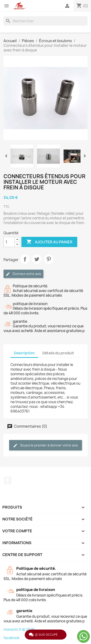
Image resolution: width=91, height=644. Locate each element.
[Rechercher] (45, 21)
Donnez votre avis (23, 274)
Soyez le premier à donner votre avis (45, 445)
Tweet (37, 259)
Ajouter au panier (49, 242)
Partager (25, 259)
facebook (12, 638)
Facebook (8, 480)
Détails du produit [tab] (58, 353)
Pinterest (49, 259)
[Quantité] (9, 242)
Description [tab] (24, 353)
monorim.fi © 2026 (19, 629)
